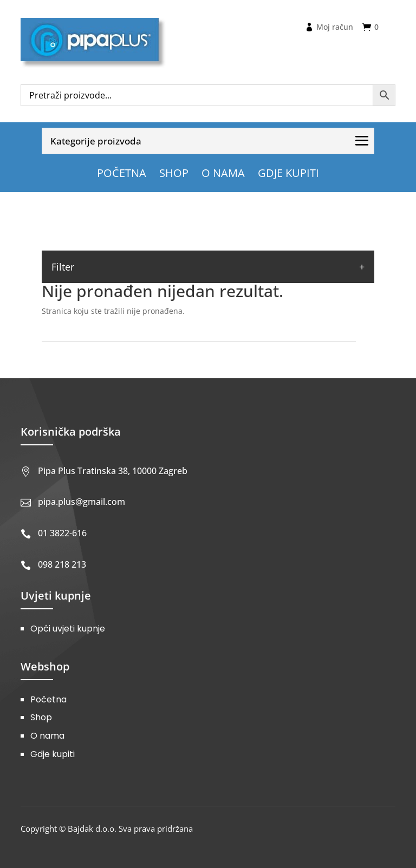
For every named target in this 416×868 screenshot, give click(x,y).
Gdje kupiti (53, 754)
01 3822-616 (62, 533)
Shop (41, 717)
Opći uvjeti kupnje (68, 629)
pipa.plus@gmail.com (82, 502)
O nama (47, 736)
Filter (63, 267)
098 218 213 (62, 564)
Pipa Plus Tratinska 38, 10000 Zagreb (113, 471)
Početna (48, 699)
